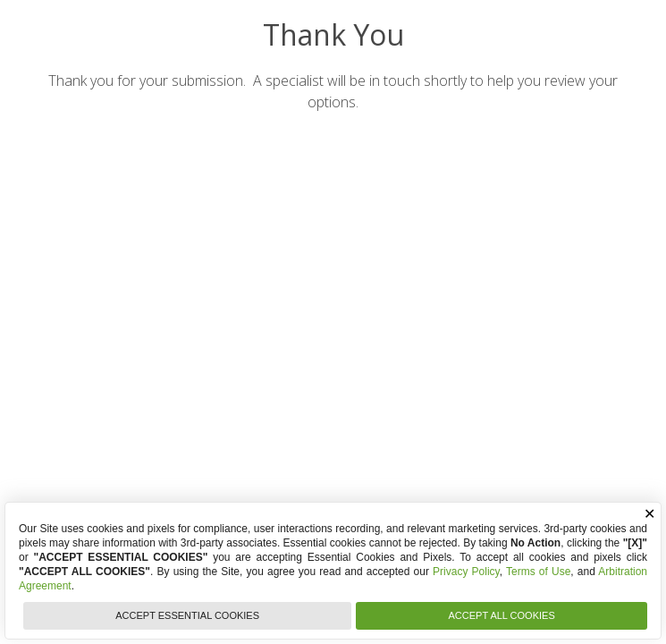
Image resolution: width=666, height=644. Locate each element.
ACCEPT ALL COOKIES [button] (502, 615)
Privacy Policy (466, 572)
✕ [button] (649, 514)
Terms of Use (538, 572)
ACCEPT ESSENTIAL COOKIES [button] (187, 615)
